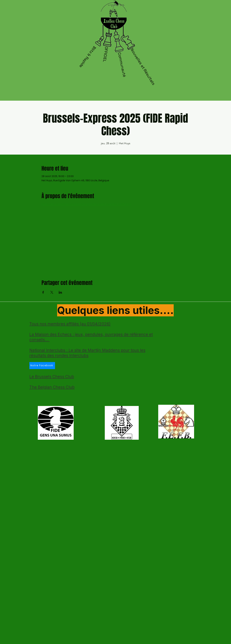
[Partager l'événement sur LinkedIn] (60, 292)
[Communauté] (122, 65)
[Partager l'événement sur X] (52, 292)
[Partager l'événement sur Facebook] (43, 292)
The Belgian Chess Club (52, 387)
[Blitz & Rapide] (87, 57)
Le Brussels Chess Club (52, 377)
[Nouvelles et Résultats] (143, 67)
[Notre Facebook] (42, 366)
